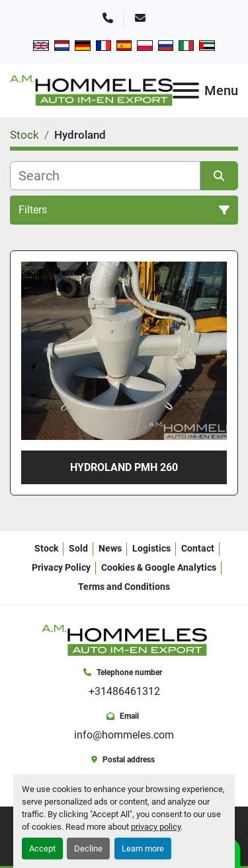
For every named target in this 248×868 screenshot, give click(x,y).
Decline (88, 849)
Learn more (143, 849)
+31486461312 (124, 691)
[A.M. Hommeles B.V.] (124, 640)
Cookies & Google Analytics (159, 567)
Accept (42, 849)
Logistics (151, 548)
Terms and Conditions (124, 587)
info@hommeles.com (124, 735)
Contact (198, 548)
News (110, 548)
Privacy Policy (61, 567)
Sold (78, 548)
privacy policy (156, 827)
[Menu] (186, 90)
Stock (46, 548)
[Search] (105, 176)
